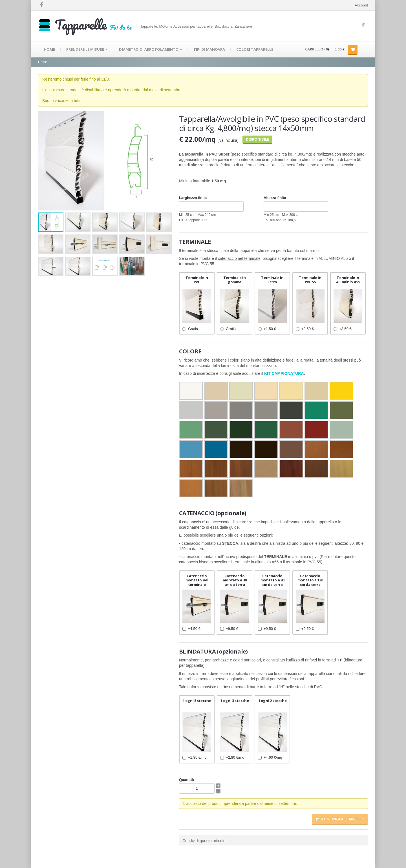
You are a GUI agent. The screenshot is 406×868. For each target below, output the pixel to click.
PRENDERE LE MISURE (87, 49)
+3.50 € (343, 329)
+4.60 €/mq (270, 757)
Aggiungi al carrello (340, 819)
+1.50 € (267, 329)
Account (361, 5)
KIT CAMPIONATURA (284, 373)
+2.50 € (305, 329)
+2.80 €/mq (232, 757)
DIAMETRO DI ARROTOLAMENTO (151, 49)
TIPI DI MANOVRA (209, 49)
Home (43, 62)
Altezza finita (275, 198)
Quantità (187, 780)
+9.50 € (229, 629)
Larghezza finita (193, 198)
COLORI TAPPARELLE (255, 49)
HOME (49, 49)
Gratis (190, 329)
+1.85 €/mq (194, 757)
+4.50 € (191, 629)
